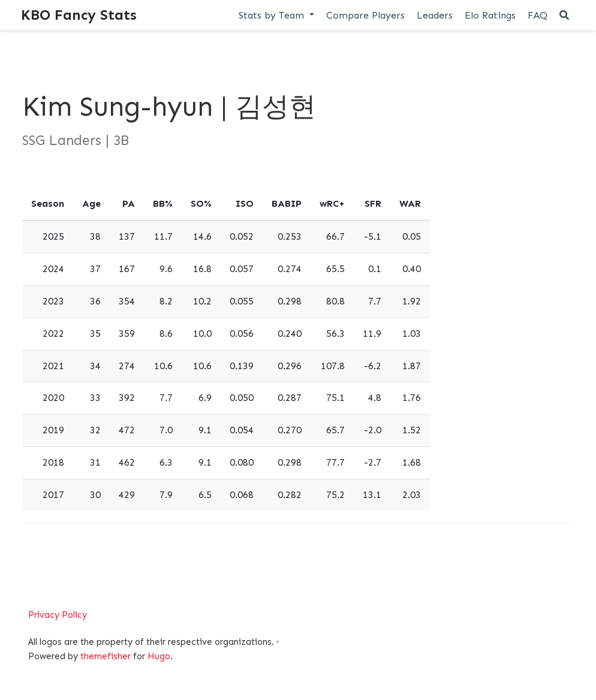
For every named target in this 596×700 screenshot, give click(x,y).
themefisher (106, 656)
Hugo (159, 656)
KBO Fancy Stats (79, 15)
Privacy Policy (58, 615)
